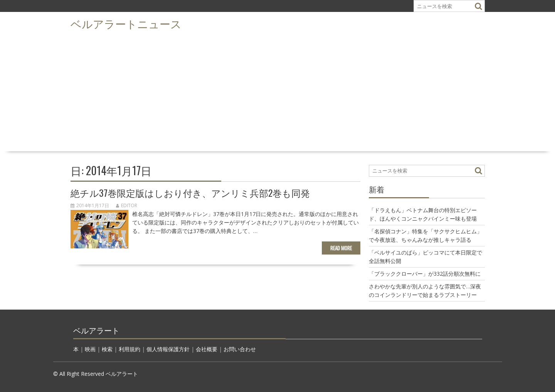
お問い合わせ (240, 349)
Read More (341, 248)
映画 (90, 349)
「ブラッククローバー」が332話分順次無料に (425, 274)
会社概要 (207, 349)
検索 (107, 349)
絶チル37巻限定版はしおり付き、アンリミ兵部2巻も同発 (190, 193)
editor (127, 205)
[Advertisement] (277, 91)
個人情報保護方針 (168, 349)
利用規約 (129, 349)
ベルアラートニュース (126, 23)
